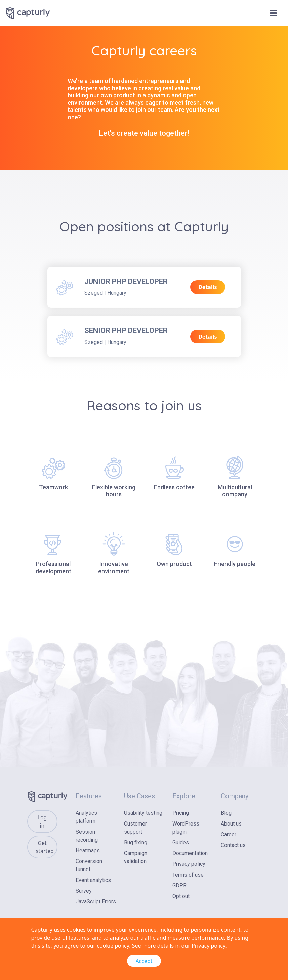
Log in (42, 821)
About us (231, 824)
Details (208, 287)
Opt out (181, 896)
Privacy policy (189, 864)
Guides (181, 842)
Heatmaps (88, 851)
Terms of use (188, 875)
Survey (84, 891)
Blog (226, 813)
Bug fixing (136, 842)
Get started (45, 847)
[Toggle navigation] (276, 13)
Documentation (190, 853)
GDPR (179, 885)
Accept (144, 961)
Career (229, 834)
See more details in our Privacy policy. (179, 946)
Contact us (233, 845)
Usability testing (143, 813)
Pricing (181, 813)
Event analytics (93, 880)
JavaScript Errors (96, 902)
